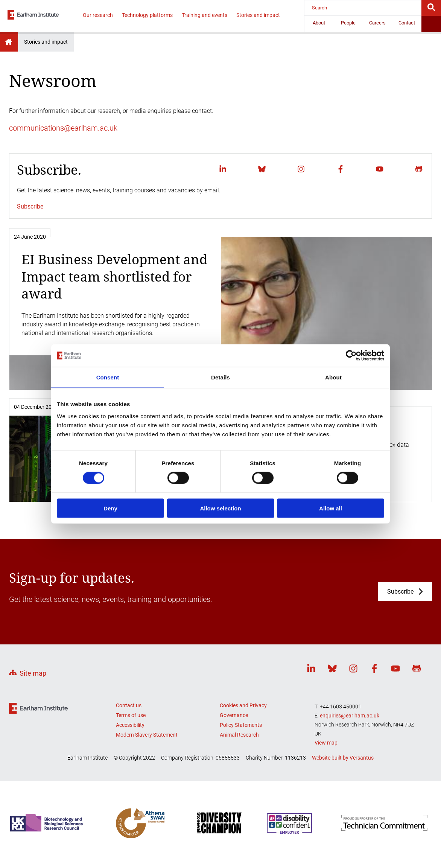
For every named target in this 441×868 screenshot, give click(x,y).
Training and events (205, 15)
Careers (377, 23)
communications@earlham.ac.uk (63, 128)
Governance (234, 715)
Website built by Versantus (343, 758)
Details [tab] (220, 377)
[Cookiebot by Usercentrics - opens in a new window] (351, 356)
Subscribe (30, 206)
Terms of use (131, 715)
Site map (33, 673)
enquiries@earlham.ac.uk (350, 716)
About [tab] (333, 377)
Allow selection (220, 508)
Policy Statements (241, 725)
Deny (110, 508)
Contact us (129, 705)
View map (326, 743)
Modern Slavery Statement (147, 735)
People (348, 23)
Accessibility (130, 725)
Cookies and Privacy (243, 705)
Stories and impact (258, 15)
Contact (407, 23)
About (319, 23)
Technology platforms (147, 15)
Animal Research (239, 735)
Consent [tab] (108, 377)
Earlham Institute (9, 42)
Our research (98, 15)
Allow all (331, 508)
